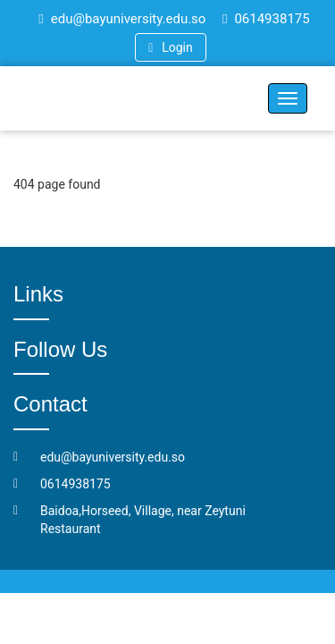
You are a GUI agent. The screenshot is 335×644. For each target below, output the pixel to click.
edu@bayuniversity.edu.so (122, 19)
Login (170, 47)
